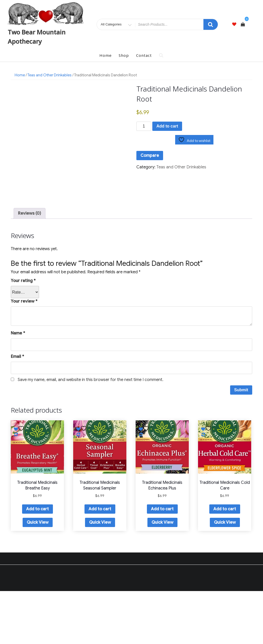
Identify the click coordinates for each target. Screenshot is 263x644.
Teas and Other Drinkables (50, 75)
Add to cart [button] (37, 562)
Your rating (23, 334)
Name (18, 386)
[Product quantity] (144, 126)
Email (17, 410)
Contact (144, 55)
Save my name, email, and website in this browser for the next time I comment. (91, 433)
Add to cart (167, 126)
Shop (124, 55)
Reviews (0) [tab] (30, 267)
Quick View (38, 576)
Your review (24, 355)
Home (106, 55)
